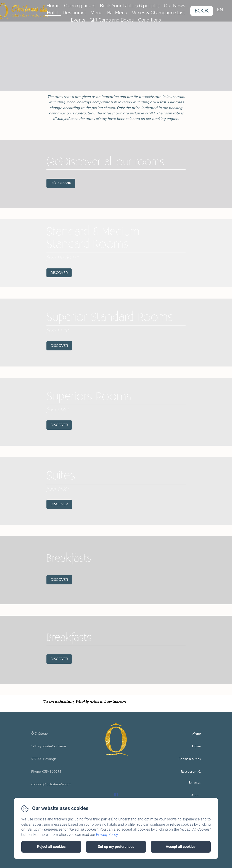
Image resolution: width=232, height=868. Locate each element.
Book (202, 11)
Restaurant (75, 13)
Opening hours (80, 6)
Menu (97, 13)
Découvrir (61, 183)
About (196, 795)
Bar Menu (117, 13)
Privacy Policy (107, 835)
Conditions (150, 20)
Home (53, 6)
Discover (59, 273)
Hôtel (53, 13)
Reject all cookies (51, 847)
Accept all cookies (181, 847)
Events (78, 20)
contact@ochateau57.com (51, 784)
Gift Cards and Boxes (112, 20)
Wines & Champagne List (158, 13)
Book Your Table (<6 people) (130, 6)
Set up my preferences (116, 847)
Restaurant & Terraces (191, 777)
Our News (175, 6)
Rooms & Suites (190, 759)
